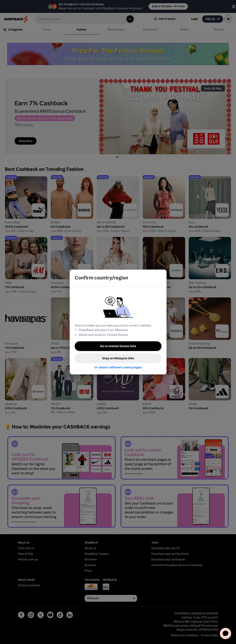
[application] (226, 633)
